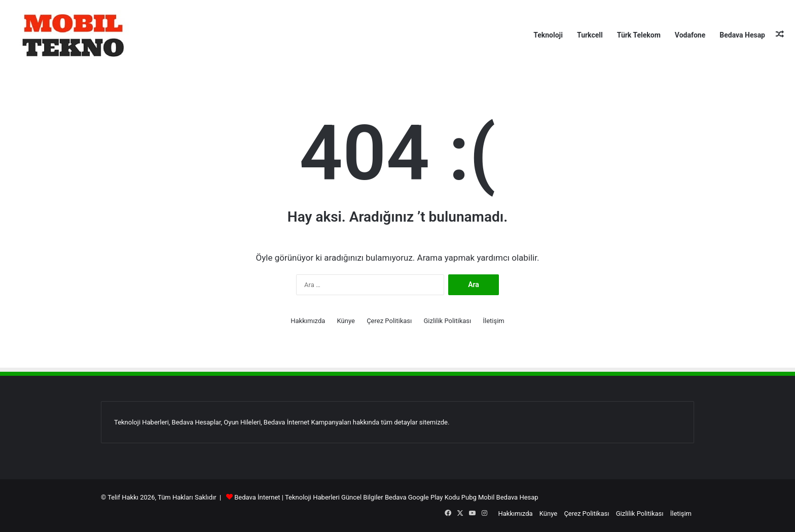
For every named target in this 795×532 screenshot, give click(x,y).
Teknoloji (548, 35)
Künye (346, 321)
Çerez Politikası (389, 321)
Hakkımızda (308, 321)
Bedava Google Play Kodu (422, 497)
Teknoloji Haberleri (312, 497)
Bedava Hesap (742, 35)
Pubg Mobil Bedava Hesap (500, 497)
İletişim (493, 321)
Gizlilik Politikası (447, 321)
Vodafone (690, 35)
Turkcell (590, 35)
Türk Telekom (639, 35)
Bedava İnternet (257, 497)
